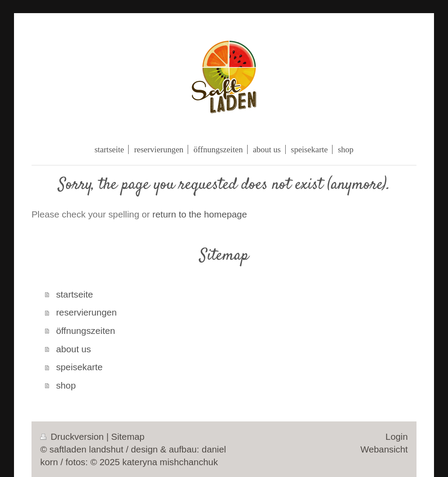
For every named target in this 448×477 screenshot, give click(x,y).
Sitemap (128, 437)
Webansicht (384, 449)
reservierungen (86, 312)
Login (397, 437)
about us (73, 349)
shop (66, 385)
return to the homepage (199, 214)
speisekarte (79, 367)
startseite (74, 294)
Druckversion (73, 437)
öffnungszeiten (86, 331)
